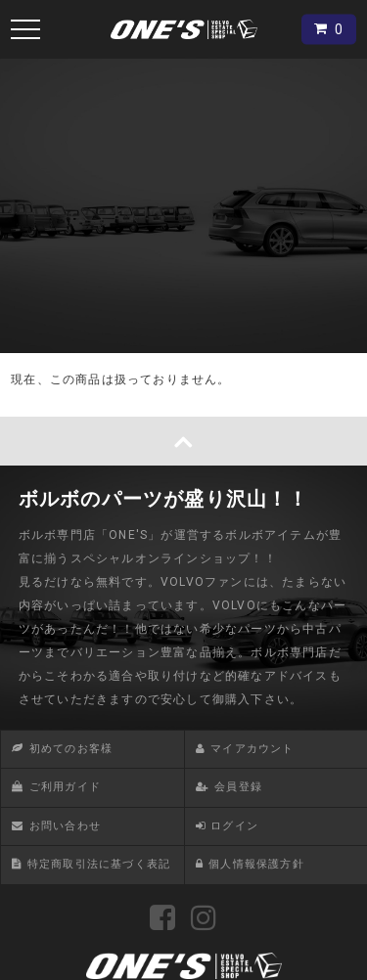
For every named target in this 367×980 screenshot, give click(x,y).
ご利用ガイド (65, 787)
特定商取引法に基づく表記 (99, 864)
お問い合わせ (65, 826)
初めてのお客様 (71, 749)
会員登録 (238, 787)
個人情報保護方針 (256, 864)
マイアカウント (252, 749)
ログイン (234, 826)
